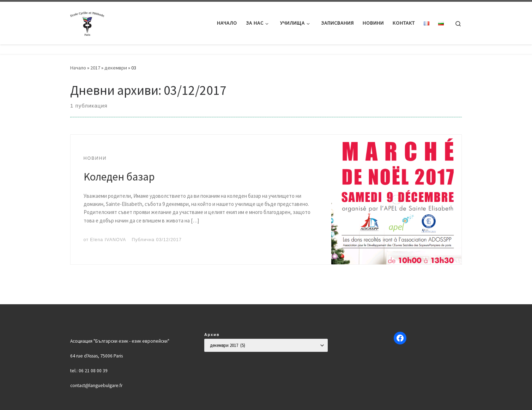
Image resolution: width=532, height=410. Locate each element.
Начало (78, 68)
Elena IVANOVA (108, 240)
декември (116, 68)
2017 (95, 68)
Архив (212, 335)
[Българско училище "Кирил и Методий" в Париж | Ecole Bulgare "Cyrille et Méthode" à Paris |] (88, 22)
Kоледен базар (119, 176)
